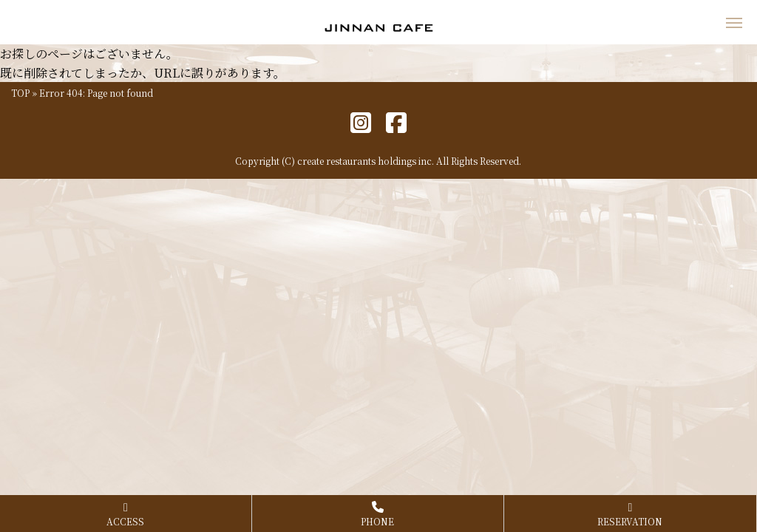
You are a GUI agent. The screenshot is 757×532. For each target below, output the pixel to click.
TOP (20, 93)
